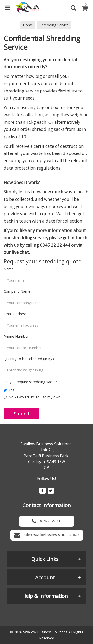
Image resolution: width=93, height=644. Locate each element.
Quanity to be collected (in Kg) (29, 359)
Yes (9, 390)
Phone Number (16, 336)
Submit (22, 414)
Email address (15, 314)
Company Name (17, 291)
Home (28, 25)
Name (9, 269)
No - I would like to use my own (32, 397)
